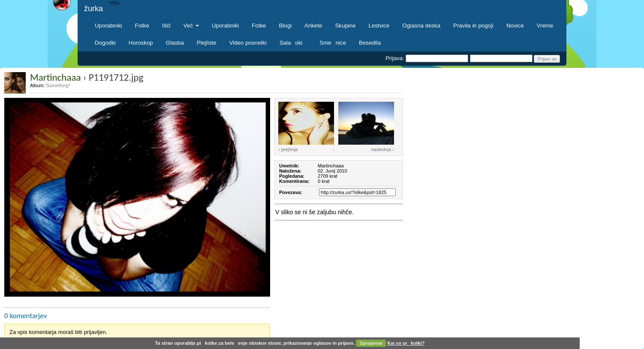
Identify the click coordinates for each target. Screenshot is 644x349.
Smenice (333, 43)
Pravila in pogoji (473, 26)
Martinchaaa (55, 77)
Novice (515, 26)
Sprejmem (371, 343)
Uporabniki (108, 26)
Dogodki (105, 43)
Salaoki (293, 43)
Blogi (286, 26)
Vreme (545, 26)
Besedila (370, 43)
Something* (58, 85)
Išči (166, 26)
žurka (93, 9)
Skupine (346, 26)
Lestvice (379, 26)
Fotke (142, 26)
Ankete (313, 26)
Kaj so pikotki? (406, 343)
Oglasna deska (421, 26)
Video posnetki (248, 43)
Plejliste (207, 43)
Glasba (175, 43)
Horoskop (141, 43)
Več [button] (191, 26)
